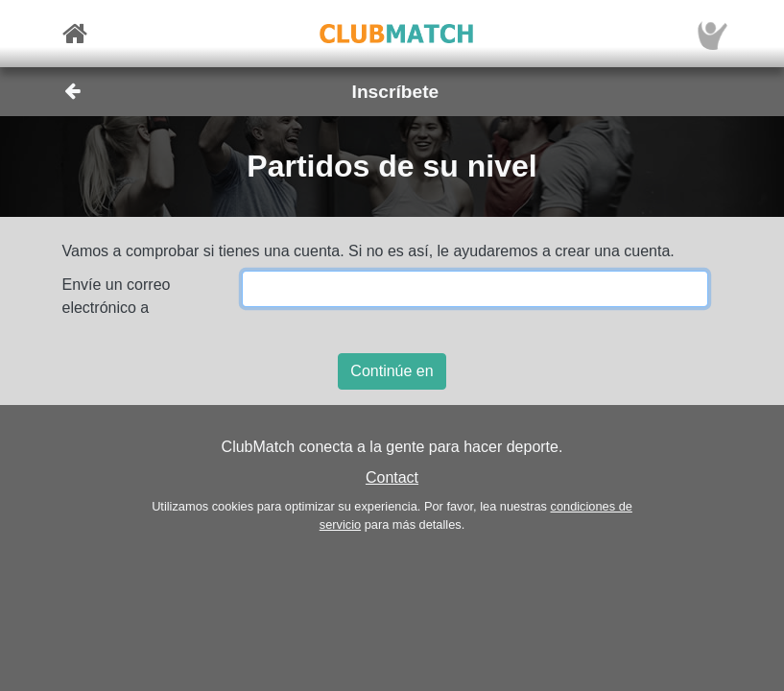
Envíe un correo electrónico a (117, 296)
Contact (392, 477)
